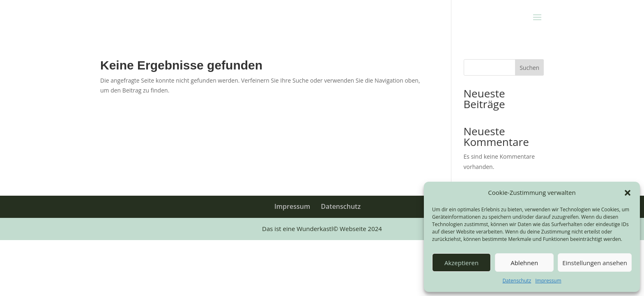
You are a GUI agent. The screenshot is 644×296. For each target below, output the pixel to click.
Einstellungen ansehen (595, 263)
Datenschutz (517, 281)
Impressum (548, 281)
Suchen (529, 68)
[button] (628, 193)
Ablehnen (524, 263)
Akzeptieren (461, 263)
